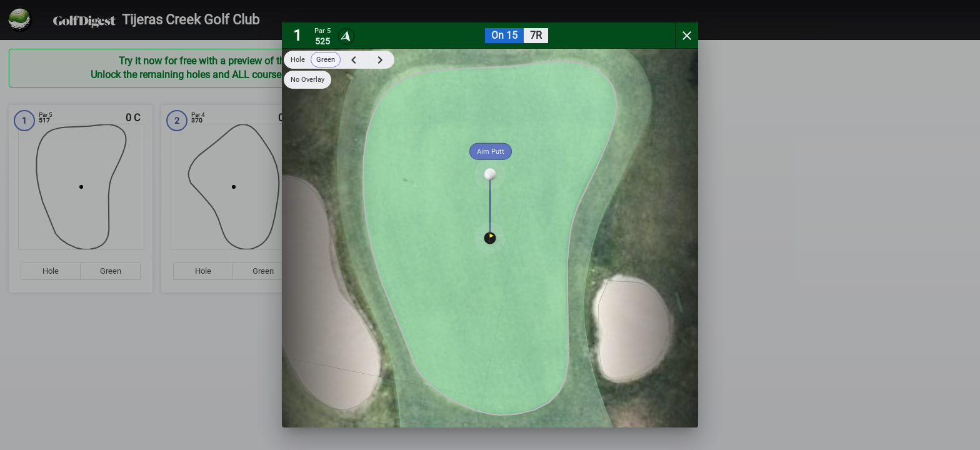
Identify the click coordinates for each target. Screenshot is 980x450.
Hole (298, 60)
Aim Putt (491, 152)
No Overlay (307, 80)
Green (326, 60)
